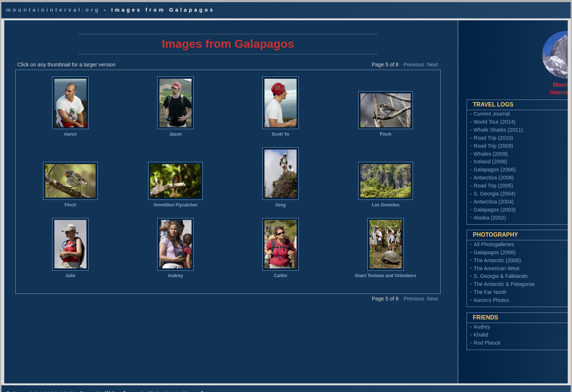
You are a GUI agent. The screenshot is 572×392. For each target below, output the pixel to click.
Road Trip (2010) (457, 132)
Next (413, 59)
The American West (460, 263)
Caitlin (266, 270)
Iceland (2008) (454, 156)
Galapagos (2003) (458, 204)
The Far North (453, 286)
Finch (368, 128)
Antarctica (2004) (457, 196)
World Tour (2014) (458, 116)
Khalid (444, 329)
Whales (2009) (454, 148)
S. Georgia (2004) (458, 188)
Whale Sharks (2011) (462, 124)
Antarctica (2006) (457, 172)
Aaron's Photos (455, 294)
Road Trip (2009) (457, 140)
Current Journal (455, 108)
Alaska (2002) (453, 212)
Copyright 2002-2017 (43, 382)
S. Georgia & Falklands (464, 270)
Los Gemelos (368, 199)
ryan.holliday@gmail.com (164, 382)
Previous (394, 59)
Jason (165, 128)
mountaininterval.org (53, 10)
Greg (266, 199)
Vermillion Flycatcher (165, 199)
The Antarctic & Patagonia (467, 278)
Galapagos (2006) (458, 164)
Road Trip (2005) (457, 180)
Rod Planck (451, 337)
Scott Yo (266, 128)
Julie (63, 270)
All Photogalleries (457, 238)
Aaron (64, 128)
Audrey (165, 270)
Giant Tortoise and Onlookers (368, 270)
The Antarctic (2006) (461, 255)
